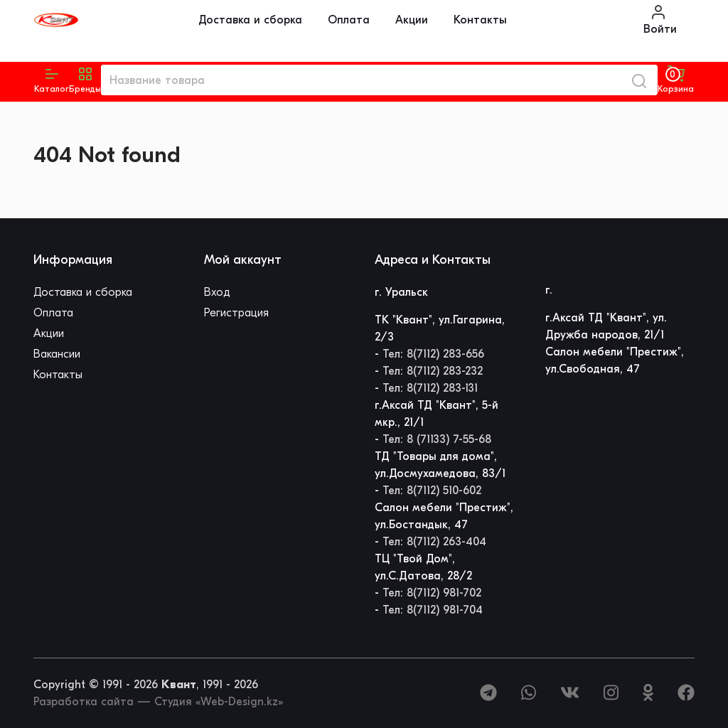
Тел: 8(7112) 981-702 (432, 593)
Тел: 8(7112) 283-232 (433, 371)
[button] (85, 80)
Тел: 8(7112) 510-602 (432, 491)
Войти (660, 20)
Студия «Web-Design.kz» (219, 702)
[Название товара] (361, 80)
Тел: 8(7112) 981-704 (433, 610)
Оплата (349, 20)
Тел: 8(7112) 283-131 (430, 388)
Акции (412, 20)
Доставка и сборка (250, 20)
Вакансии (57, 354)
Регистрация (236, 313)
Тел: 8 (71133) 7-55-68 (437, 439)
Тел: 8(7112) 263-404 (434, 542)
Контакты (480, 20)
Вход (217, 292)
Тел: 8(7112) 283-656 (433, 354)
